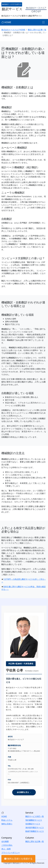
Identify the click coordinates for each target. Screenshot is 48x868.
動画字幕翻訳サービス (35, 831)
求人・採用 (6, 849)
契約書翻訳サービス (34, 820)
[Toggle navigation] (43, 22)
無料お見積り (7, 824)
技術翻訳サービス (33, 824)
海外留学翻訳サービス (35, 828)
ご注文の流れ (7, 845)
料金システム (7, 820)
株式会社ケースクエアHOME (13, 30)
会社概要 (5, 841)
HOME (6, 22)
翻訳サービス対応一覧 (35, 816)
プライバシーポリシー (11, 853)
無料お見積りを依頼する (18, 859)
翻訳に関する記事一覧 (37, 30)
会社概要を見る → (24, 792)
